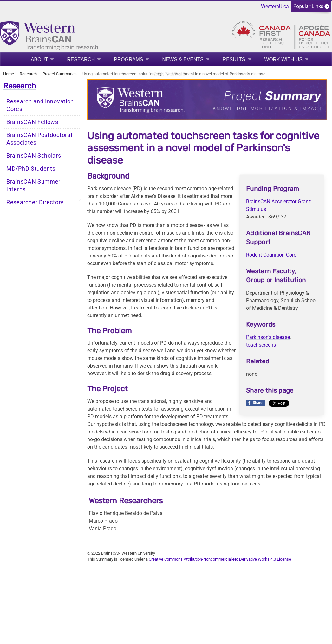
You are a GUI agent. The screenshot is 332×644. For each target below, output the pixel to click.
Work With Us (283, 59)
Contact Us (169, 74)
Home (9, 74)
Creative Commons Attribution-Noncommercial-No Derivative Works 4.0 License (220, 559)
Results (234, 59)
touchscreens (261, 345)
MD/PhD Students (31, 169)
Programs (128, 59)
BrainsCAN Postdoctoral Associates (39, 139)
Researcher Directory (35, 202)
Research (81, 59)
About (39, 59)
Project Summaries (60, 74)
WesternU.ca (275, 7)
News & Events (183, 59)
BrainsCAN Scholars (34, 156)
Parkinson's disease (268, 337)
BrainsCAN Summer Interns (33, 185)
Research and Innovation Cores (40, 105)
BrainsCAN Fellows (32, 122)
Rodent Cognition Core (271, 255)
